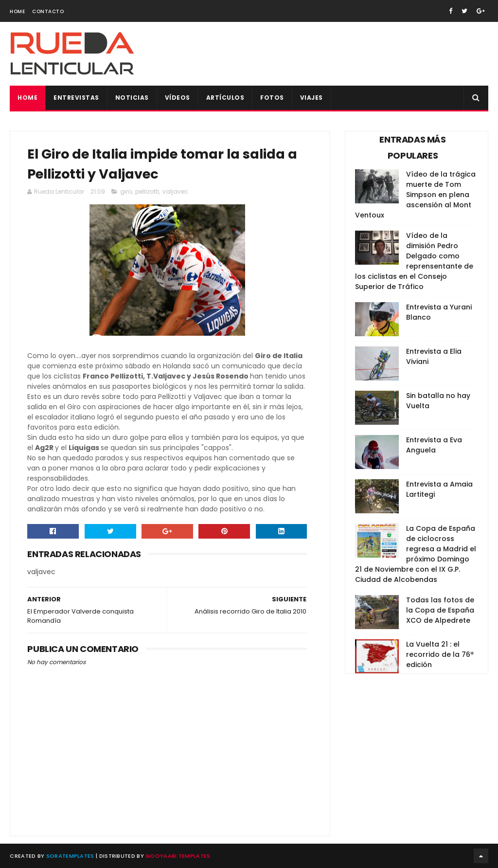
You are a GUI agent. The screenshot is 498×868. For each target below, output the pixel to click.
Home (17, 11)
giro (126, 191)
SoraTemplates (70, 856)
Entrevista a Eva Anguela (434, 445)
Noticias (132, 98)
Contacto (48, 11)
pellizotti (147, 191)
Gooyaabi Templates (178, 856)
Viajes (311, 98)
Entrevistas (76, 98)
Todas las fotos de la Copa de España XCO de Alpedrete (440, 610)
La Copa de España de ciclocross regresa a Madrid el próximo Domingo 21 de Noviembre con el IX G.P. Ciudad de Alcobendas (416, 554)
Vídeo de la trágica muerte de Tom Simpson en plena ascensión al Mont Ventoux (415, 195)
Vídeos (178, 98)
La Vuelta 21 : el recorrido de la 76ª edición (440, 654)
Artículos (225, 98)
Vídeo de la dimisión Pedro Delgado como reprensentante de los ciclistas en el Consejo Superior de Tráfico (414, 261)
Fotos (272, 98)
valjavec (175, 191)
